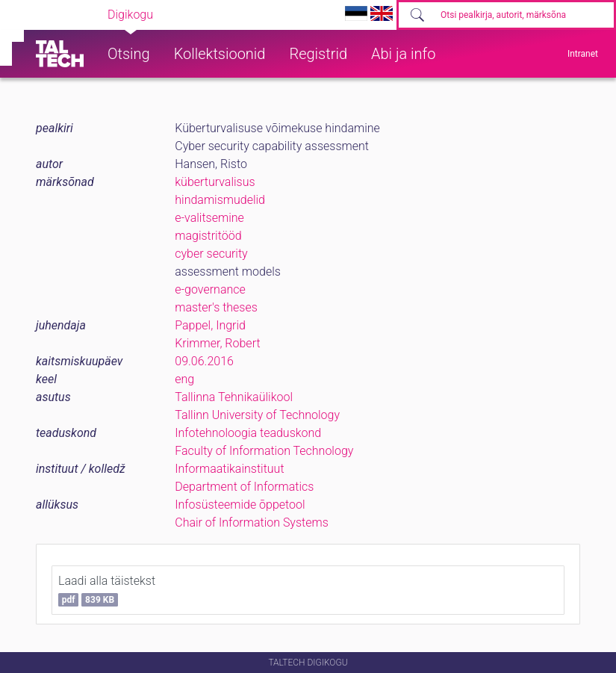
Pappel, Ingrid (210, 325)
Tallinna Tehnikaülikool (234, 397)
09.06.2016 (204, 361)
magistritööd (208, 236)
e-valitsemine (209, 218)
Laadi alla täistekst (107, 590)
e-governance (210, 289)
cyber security (211, 254)
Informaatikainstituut (229, 469)
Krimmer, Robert (217, 343)
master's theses (216, 307)
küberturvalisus (215, 182)
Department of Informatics (244, 487)
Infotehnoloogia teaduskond (248, 433)
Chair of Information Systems (252, 522)
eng (184, 379)
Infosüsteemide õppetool (240, 505)
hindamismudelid (220, 200)
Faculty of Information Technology (264, 451)
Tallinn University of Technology (257, 415)
